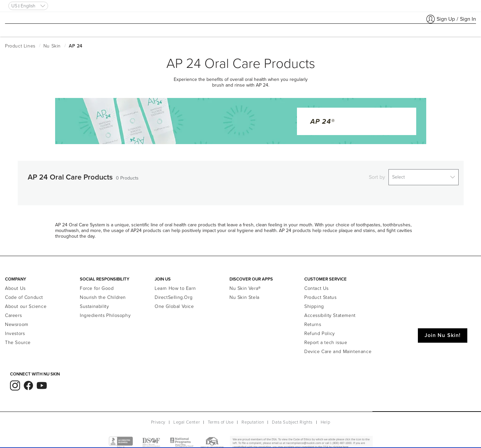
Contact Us (316, 284)
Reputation (253, 418)
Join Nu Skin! (443, 331)
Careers (13, 311)
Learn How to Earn (175, 284)
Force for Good (97, 284)
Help (325, 418)
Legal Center (187, 418)
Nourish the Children (103, 293)
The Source (18, 339)
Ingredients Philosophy (105, 311)
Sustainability (94, 302)
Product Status (320, 293)
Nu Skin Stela (245, 293)
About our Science (26, 302)
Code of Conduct (24, 293)
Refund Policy (320, 329)
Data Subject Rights (292, 418)
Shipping (314, 302)
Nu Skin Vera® (245, 284)
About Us (15, 284)
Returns (313, 320)
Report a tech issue (326, 339)
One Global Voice (174, 302)
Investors (15, 329)
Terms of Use (221, 418)
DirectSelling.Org (174, 293)
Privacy (158, 418)
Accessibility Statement (330, 311)
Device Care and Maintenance (338, 348)
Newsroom (17, 320)
